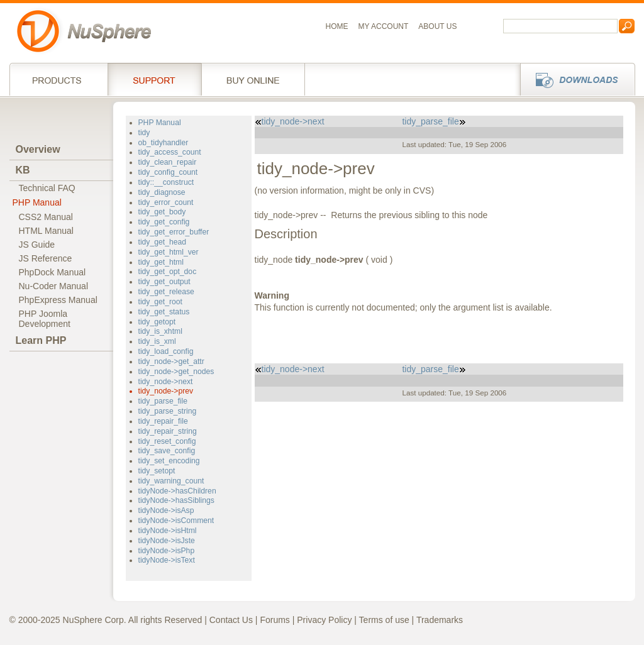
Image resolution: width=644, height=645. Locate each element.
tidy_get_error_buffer (174, 232)
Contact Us (231, 620)
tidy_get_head (162, 242)
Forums (275, 620)
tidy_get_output (164, 282)
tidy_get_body (162, 212)
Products (58, 79)
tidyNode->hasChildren (177, 491)
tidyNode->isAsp (166, 510)
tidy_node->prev (166, 391)
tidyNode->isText (167, 560)
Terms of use (384, 620)
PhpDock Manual (53, 272)
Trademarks (440, 620)
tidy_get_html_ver (169, 252)
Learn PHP (41, 340)
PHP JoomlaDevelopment (45, 319)
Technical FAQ (47, 188)
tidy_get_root (160, 302)
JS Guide (37, 245)
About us (437, 26)
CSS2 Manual (46, 217)
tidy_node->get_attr (171, 361)
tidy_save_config (167, 451)
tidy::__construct (166, 182)
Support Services (154, 79)
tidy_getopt (157, 322)
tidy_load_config (166, 351)
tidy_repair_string (168, 431)
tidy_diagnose (162, 192)
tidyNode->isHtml (168, 531)
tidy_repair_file (163, 421)
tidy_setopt (157, 471)
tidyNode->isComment (176, 521)
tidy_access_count (170, 152)
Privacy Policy (324, 620)
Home (337, 26)
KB (23, 170)
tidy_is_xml (157, 341)
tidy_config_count (168, 172)
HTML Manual (46, 231)
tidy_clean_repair (168, 162)
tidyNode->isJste (167, 541)
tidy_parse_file (163, 401)
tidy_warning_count (171, 481)
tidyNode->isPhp (167, 551)
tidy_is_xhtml (160, 331)
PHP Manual (37, 202)
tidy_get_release (166, 292)
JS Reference (46, 258)
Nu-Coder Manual (54, 286)
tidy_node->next (166, 382)
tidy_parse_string (168, 411)
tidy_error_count (166, 202)
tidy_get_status (164, 312)
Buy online (253, 79)
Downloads (574, 79)
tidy (144, 133)
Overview (38, 149)
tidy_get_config (164, 222)
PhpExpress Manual (58, 300)
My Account (384, 26)
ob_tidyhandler (164, 143)
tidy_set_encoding (169, 461)
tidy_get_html (161, 262)
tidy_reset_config (167, 441)
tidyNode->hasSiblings (176, 500)
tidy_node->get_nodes (176, 372)
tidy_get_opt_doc (168, 272)
